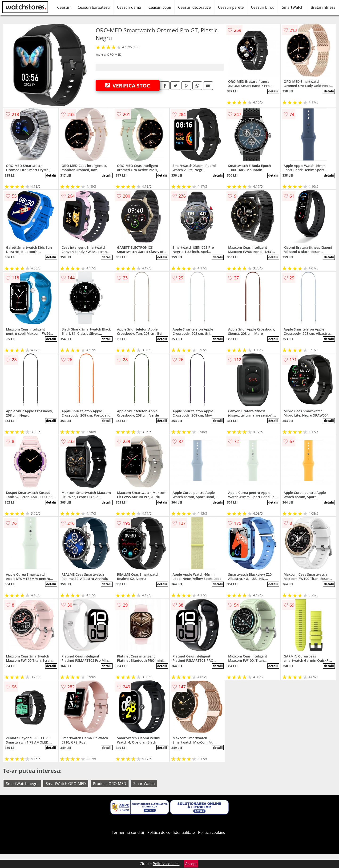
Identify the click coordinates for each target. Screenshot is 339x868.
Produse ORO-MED (110, 784)
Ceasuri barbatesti (94, 7)
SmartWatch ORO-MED (66, 784)
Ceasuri (64, 7)
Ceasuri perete (231, 7)
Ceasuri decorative (194, 7)
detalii (273, 91)
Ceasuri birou (263, 7)
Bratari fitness (323, 7)
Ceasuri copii (160, 7)
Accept (191, 864)
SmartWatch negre (22, 784)
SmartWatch (293, 7)
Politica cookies (212, 832)
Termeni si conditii (128, 832)
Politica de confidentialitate (171, 832)
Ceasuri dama (129, 7)
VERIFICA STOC (128, 85)
